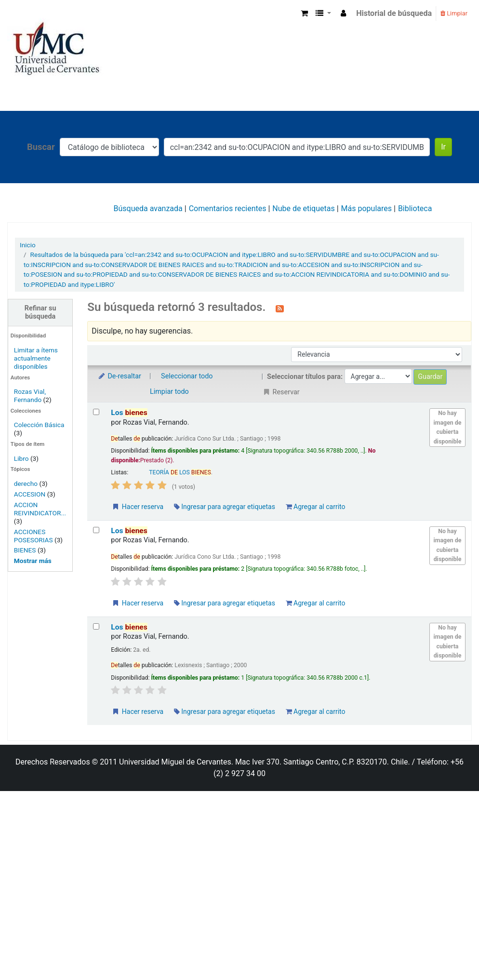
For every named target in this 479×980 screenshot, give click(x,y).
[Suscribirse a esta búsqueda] (280, 308)
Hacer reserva (137, 507)
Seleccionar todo (187, 376)
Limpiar (454, 13)
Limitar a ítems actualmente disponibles (36, 358)
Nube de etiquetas (303, 208)
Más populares (366, 208)
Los (129, 413)
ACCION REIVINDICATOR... (40, 509)
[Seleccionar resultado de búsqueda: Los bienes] (96, 412)
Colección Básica (39, 425)
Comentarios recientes (228, 208)
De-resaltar (119, 376)
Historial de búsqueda (394, 13)
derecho (26, 483)
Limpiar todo (169, 392)
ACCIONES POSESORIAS (33, 536)
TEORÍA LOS (180, 472)
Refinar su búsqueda (40, 312)
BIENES (25, 550)
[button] (304, 13)
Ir (443, 147)
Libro (21, 458)
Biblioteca (415, 208)
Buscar (41, 147)
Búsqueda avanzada (148, 208)
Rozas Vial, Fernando (30, 396)
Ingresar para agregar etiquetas (225, 507)
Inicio (28, 245)
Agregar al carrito (316, 507)
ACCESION (30, 494)
